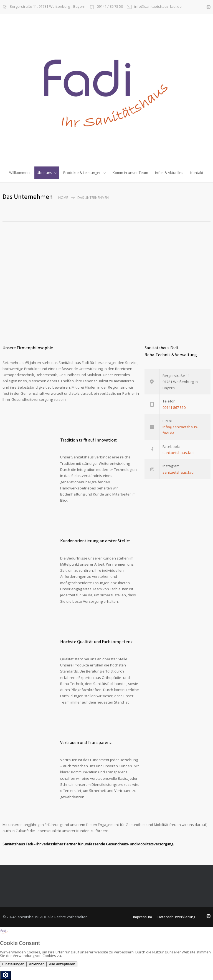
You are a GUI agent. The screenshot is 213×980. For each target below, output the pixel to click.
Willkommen (19, 173)
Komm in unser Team (130, 173)
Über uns (44, 173)
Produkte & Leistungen (82, 173)
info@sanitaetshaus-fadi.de (158, 7)
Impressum (143, 917)
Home (63, 198)
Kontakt (197, 173)
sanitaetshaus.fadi (178, 453)
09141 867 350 (174, 407)
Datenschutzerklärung (176, 917)
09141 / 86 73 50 (110, 7)
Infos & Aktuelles (169, 173)
